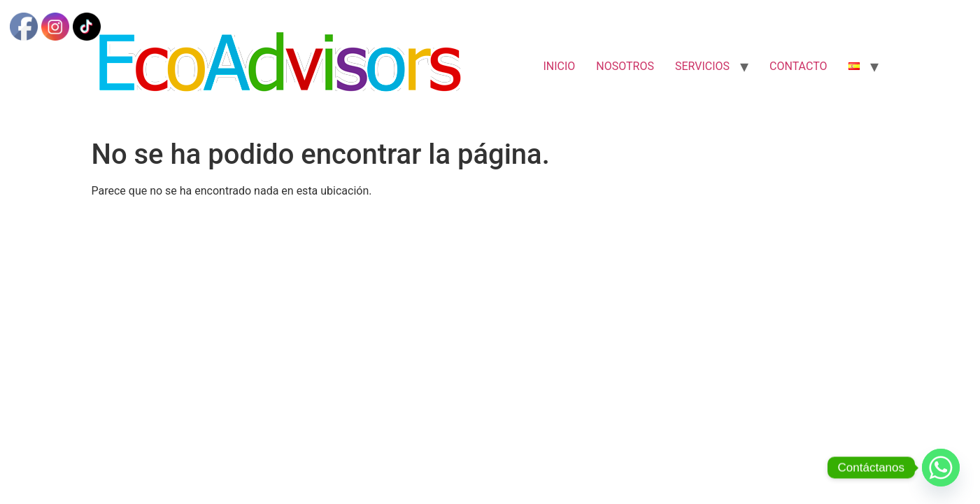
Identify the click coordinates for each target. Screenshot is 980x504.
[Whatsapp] (941, 468)
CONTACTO (798, 66)
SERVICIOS (702, 66)
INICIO (559, 66)
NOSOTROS (625, 66)
